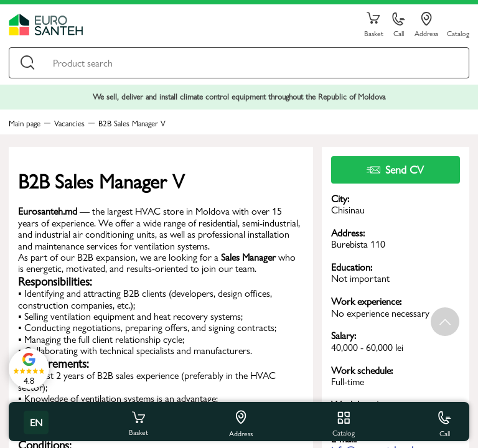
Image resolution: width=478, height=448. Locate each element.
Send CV (395, 169)
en (36, 422)
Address (426, 25)
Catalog (458, 33)
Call (399, 25)
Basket (373, 25)
